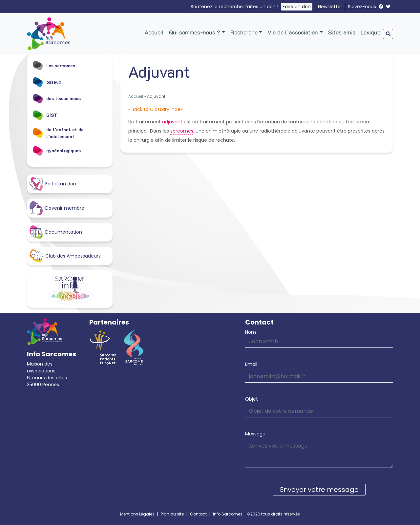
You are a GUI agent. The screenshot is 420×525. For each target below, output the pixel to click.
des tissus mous (56, 98)
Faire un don (297, 7)
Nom (251, 332)
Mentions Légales (137, 514)
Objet (252, 399)
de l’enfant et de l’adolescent (58, 133)
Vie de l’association (293, 32)
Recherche (244, 32)
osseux (47, 82)
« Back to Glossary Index (156, 109)
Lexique (370, 32)
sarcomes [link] (182, 131)
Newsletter (330, 7)
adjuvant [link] (172, 122)
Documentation (56, 232)
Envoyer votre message (319, 490)
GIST (45, 115)
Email (251, 364)
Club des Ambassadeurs (65, 256)
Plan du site (172, 514)
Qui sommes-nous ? (195, 32)
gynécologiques (56, 151)
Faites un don (53, 184)
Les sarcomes (54, 65)
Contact (198, 514)
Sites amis (342, 32)
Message (255, 434)
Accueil (154, 32)
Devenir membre (57, 208)
